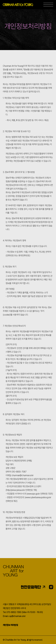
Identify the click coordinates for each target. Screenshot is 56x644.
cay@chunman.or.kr (17, 616)
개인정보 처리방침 (10, 625)
